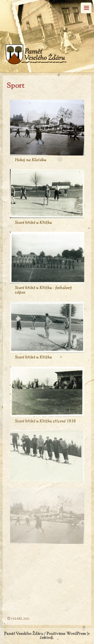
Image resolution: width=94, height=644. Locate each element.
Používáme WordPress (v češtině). (65, 636)
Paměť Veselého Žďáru (24, 634)
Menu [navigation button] (86, 8)
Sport (16, 86)
